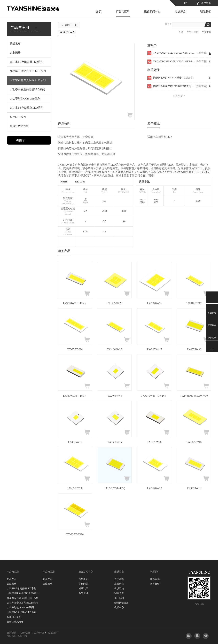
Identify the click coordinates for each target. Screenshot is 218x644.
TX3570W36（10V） (75, 396)
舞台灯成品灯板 (15, 622)
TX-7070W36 (154, 303)
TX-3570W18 (154, 488)
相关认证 (83, 588)
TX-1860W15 (115, 349)
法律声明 (39, 633)
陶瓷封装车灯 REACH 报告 (173, 78)
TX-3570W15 (194, 442)
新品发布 (12, 579)
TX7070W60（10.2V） (154, 396)
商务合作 (155, 584)
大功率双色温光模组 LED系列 (23, 598)
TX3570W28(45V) (115, 488)
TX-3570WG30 (75, 534)
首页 (181, 32)
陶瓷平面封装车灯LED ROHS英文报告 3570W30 (180, 86)
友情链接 (12, 633)
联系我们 (206, 11)
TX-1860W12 (194, 303)
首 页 (98, 11)
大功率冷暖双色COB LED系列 (23, 593)
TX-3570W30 (75, 488)
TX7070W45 (115, 396)
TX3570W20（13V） (75, 303)
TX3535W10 (75, 442)
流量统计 (53, 633)
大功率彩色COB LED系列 (20, 608)
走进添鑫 (180, 11)
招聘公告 (119, 593)
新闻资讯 (83, 593)
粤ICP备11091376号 (17, 636)
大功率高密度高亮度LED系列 (22, 603)
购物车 (20, 140)
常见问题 (83, 584)
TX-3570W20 (75, 349)
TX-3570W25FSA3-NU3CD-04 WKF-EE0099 (180, 62)
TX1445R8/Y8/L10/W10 (194, 396)
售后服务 (83, 579)
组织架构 (119, 588)
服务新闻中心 (152, 11)
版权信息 (25, 633)
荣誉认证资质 (121, 603)
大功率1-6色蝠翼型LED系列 (21, 612)
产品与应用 (123, 11)
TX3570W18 (194, 488)
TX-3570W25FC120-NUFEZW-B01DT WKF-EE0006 (180, 53)
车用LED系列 (14, 617)
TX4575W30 (194, 349)
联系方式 (155, 579)
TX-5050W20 (115, 303)
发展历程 (119, 584)
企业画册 (12, 584)
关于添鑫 (119, 579)
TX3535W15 (115, 442)
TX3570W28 (154, 442)
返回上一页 (71, 25)
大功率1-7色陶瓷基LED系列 (21, 588)
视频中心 (119, 608)
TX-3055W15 (154, 349)
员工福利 (119, 598)
